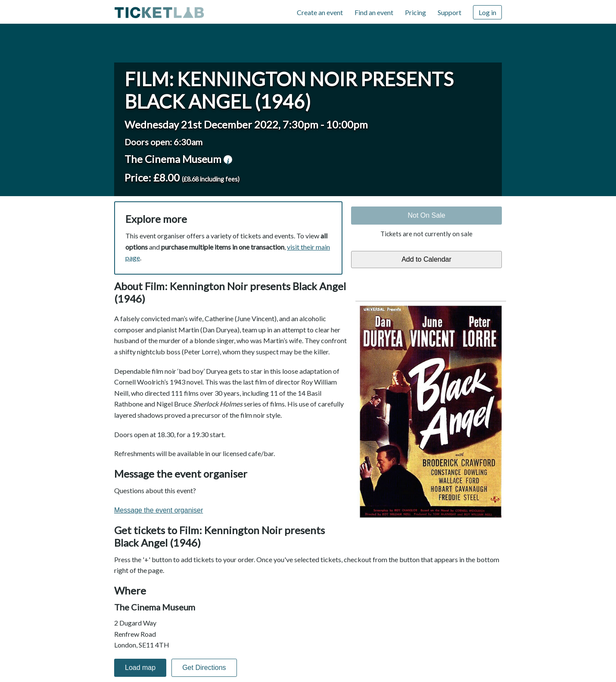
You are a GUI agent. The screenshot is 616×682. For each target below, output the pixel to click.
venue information (228, 160)
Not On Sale (426, 215)
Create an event (320, 12)
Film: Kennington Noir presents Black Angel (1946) (289, 90)
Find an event (374, 12)
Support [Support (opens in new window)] (450, 12)
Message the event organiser (159, 510)
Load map (140, 668)
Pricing (415, 12)
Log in (487, 12)
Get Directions (204, 668)
